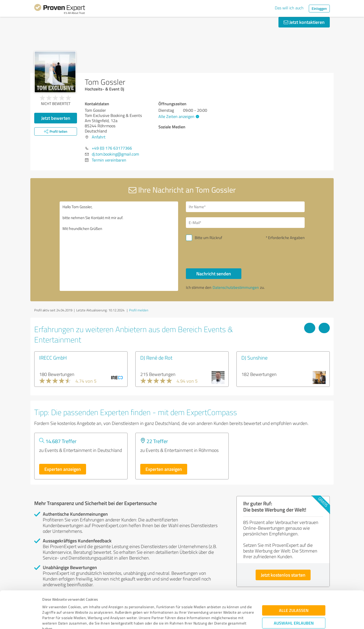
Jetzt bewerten (56, 118)
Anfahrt (99, 137)
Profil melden (139, 310)
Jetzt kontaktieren (304, 22)
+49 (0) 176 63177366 (112, 148)
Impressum (52, 605)
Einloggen (319, 8)
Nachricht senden (214, 274)
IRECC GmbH (53, 358)
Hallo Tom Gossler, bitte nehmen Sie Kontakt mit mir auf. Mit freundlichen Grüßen (119, 246)
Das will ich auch (289, 8)
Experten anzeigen (63, 469)
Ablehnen (294, 604)
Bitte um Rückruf (208, 238)
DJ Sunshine (254, 358)
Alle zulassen (294, 575)
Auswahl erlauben (294, 588)
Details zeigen (218, 619)
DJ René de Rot (156, 358)
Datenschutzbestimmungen (86, 605)
